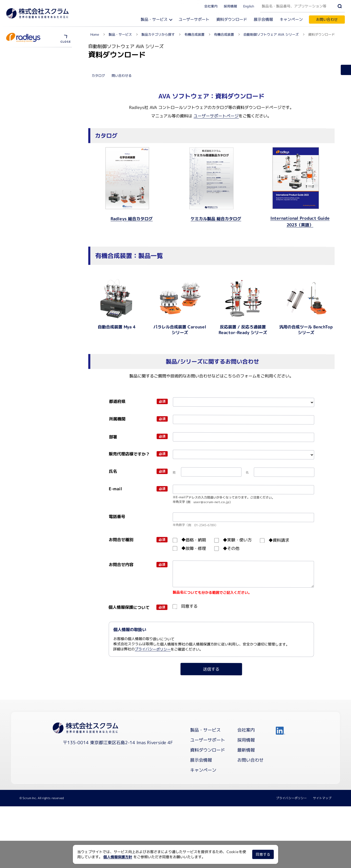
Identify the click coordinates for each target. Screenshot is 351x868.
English (249, 6)
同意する (263, 854)
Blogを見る (22, 65)
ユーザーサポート (194, 19)
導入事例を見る (25, 183)
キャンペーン (291, 19)
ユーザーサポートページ (216, 232)
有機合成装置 (25, 54)
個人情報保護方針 (118, 857)
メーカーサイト (26, 74)
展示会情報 (263, 19)
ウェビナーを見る (27, 174)
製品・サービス (154, 19)
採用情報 (230, 6)
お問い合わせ (327, 19)
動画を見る (21, 165)
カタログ (98, 191)
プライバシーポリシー (153, 765)
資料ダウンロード (232, 19)
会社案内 (211, 6)
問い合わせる (122, 191)
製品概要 (19, 156)
